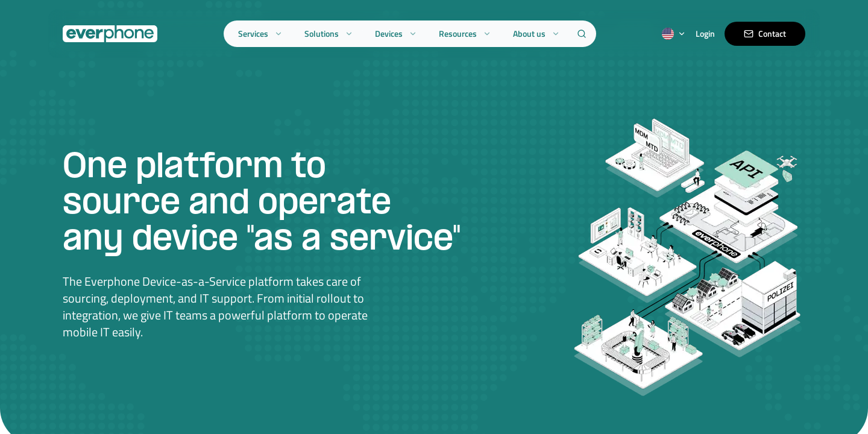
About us (536, 33)
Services (260, 33)
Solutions (329, 33)
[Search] (582, 34)
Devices (396, 33)
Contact (765, 33)
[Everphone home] (110, 34)
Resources (465, 33)
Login (705, 34)
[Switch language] (674, 34)
